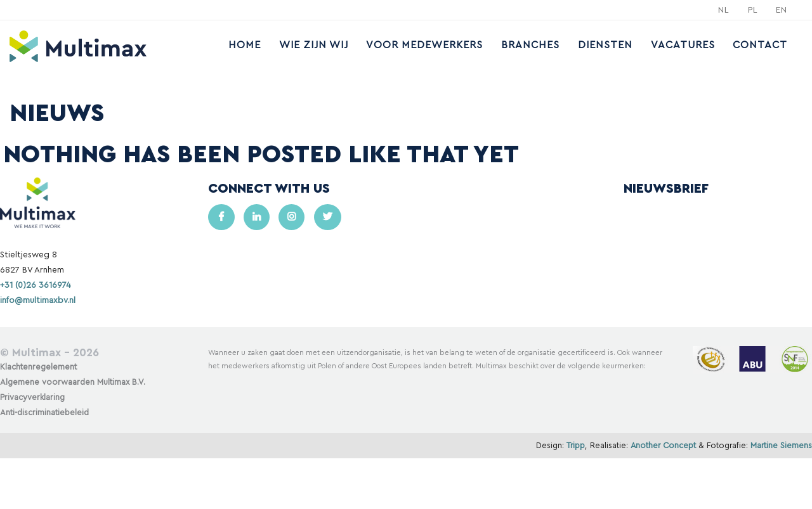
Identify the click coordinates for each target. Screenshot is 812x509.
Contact (760, 45)
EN (782, 10)
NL (724, 10)
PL (753, 10)
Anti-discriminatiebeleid (44, 413)
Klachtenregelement (38, 367)
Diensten (605, 45)
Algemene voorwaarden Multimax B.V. (73, 382)
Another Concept (663, 446)
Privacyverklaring (32, 397)
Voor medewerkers (424, 45)
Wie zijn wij (314, 45)
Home (245, 45)
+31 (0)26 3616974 (36, 285)
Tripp (576, 446)
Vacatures (683, 45)
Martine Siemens (781, 446)
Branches (530, 45)
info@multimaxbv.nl (38, 300)
